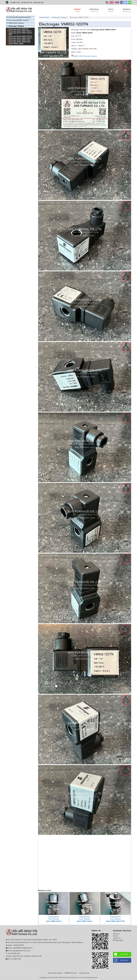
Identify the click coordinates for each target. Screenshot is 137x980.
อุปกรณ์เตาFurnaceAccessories (20, 17)
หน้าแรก (77, 10)
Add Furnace (124, 960)
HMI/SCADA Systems (16, 23)
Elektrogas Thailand (59, 17)
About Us (116, 934)
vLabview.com (84, 973)
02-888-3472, (15, 3)
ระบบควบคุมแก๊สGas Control (19, 20)
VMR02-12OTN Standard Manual (84, 56)
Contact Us (117, 938)
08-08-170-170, (27, 3)
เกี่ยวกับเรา (94, 10)
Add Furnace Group (55, 973)
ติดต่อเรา (127, 10)
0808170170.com (71, 973)
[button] (107, 3)
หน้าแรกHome (44, 17)
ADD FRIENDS (124, 954)
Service (116, 936)
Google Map (119, 940)
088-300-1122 (38, 3)
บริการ (111, 10)
